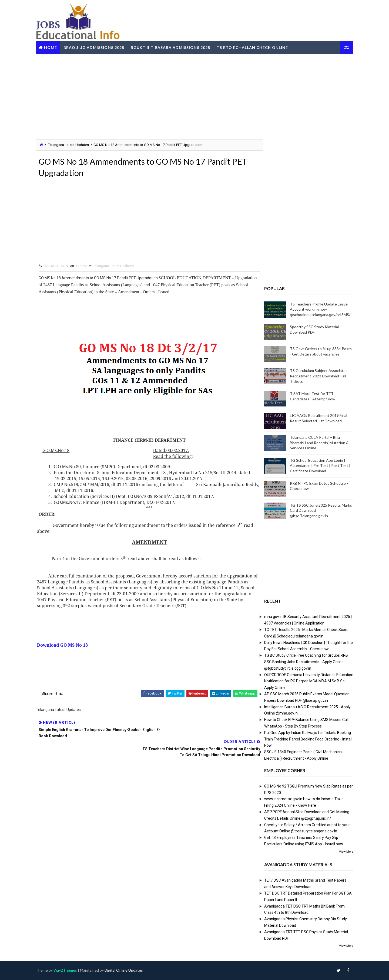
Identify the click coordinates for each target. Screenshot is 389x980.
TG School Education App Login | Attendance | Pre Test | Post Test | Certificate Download (317, 465)
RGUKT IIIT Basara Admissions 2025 (174, 47)
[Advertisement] (194, 96)
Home (54, 47)
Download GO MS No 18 (66, 652)
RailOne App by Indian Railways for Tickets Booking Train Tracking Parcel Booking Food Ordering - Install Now (305, 739)
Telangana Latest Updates (72, 144)
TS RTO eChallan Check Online (256, 47)
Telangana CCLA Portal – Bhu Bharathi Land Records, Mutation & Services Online (316, 443)
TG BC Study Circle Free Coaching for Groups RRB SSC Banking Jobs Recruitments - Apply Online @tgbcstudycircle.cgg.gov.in (303, 662)
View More (343, 851)
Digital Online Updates (127, 970)
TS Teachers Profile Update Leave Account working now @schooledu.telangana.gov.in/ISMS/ (317, 309)
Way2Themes (69, 970)
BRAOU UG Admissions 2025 (97, 47)
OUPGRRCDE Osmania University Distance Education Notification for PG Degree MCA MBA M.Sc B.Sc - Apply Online (305, 681)
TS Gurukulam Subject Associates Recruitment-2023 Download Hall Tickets (315, 376)
